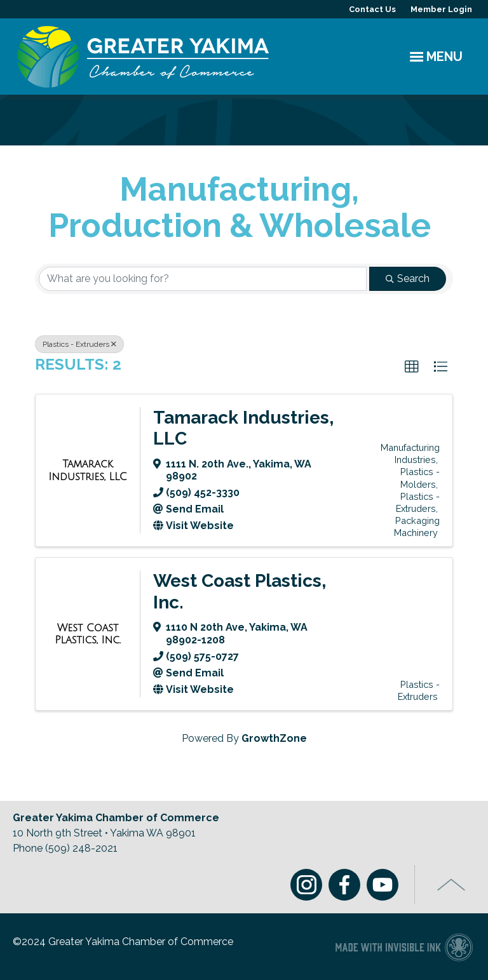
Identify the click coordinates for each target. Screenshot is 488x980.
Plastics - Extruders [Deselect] (79, 344)
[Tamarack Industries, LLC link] (88, 470)
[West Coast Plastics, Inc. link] (88, 634)
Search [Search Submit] (408, 279)
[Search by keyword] (203, 279)
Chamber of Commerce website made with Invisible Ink (404, 947)
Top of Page (451, 885)
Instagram (306, 885)
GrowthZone (274, 738)
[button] (412, 367)
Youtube (383, 885)
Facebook (344, 885)
